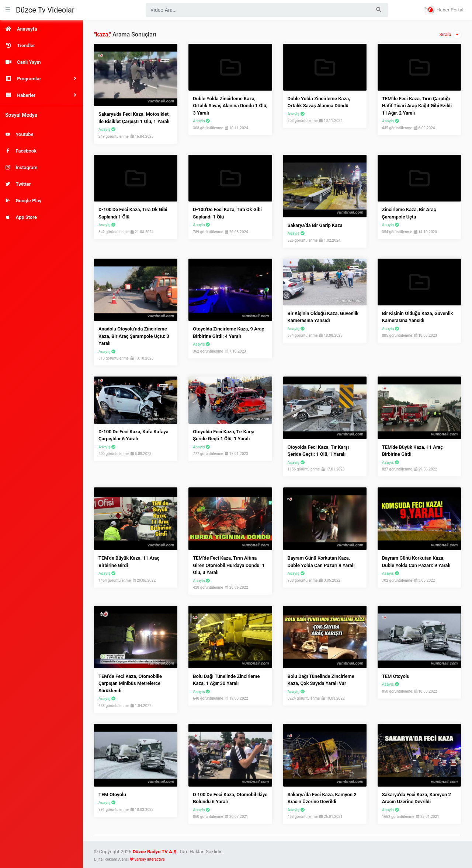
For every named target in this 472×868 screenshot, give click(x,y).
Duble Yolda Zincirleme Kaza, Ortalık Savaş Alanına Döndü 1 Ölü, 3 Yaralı (230, 106)
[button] (41, 79)
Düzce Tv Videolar (45, 10)
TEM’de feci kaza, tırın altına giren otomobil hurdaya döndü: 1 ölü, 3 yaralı (229, 565)
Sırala (450, 35)
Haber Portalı (444, 10)
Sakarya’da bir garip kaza (315, 225)
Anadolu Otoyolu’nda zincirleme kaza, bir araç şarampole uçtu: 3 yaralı (134, 336)
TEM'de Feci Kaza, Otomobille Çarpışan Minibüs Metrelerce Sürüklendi (130, 683)
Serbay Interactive (149, 859)
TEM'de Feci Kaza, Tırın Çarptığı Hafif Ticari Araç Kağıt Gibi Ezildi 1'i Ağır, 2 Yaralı (417, 106)
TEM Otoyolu (396, 676)
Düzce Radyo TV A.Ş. (155, 852)
